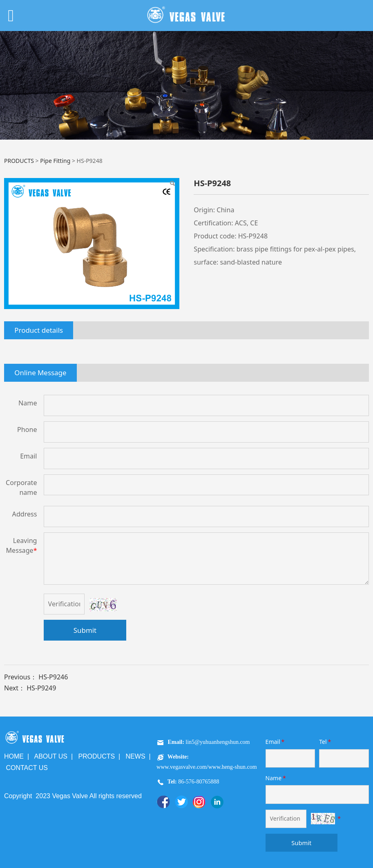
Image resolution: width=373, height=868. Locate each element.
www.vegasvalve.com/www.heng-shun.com (207, 767)
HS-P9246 (53, 677)
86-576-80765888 (198, 782)
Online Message (40, 373)
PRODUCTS (19, 161)
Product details (39, 330)
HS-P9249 (41, 688)
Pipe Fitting (55, 161)
